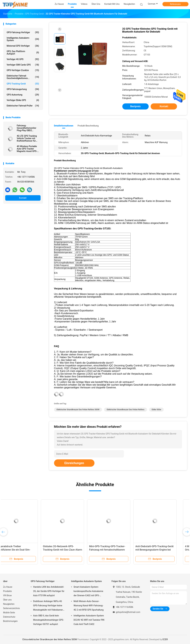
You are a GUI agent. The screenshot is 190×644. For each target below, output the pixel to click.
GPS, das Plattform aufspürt (23, 53)
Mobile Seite (9, 613)
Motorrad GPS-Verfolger (23, 46)
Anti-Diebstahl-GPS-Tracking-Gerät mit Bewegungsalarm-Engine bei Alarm (163, 550)
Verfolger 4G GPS (23, 59)
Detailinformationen (64, 126)
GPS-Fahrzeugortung (23, 89)
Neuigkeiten (9, 604)
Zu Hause (8, 587)
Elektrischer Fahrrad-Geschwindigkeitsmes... (23, 77)
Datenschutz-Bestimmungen (10, 619)
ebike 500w (156, 410)
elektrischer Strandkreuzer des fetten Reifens (126, 410)
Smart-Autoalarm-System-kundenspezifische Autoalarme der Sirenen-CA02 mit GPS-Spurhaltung (88, 592)
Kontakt (23, 198)
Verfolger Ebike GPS (23, 100)
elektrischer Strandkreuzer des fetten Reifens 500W (78, 410)
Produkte (8, 591)
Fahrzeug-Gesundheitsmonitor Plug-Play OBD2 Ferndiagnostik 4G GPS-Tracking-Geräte (28, 128)
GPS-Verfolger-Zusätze (23, 70)
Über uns (7, 600)
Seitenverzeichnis (12, 608)
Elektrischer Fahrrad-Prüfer (23, 106)
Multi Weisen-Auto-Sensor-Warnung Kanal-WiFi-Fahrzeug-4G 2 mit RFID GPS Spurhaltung (89, 606)
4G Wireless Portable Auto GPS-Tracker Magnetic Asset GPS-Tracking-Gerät (27, 149)
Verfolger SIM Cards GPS (23, 65)
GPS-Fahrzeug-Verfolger (23, 32)
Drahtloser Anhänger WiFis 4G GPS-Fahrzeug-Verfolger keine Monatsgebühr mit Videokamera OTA (49, 606)
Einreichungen (74, 463)
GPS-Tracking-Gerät (23, 84)
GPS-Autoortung (23, 95)
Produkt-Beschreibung (88, 126)
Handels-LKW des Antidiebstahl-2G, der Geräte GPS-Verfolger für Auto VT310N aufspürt (49, 591)
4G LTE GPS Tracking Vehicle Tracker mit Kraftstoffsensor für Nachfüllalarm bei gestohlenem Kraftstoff (28, 138)
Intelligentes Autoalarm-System (23, 39)
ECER (165, 639)
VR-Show (8, 595)
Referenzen (175, 4)
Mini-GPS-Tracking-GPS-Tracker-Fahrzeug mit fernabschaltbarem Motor (116, 550)
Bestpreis (135, 106)
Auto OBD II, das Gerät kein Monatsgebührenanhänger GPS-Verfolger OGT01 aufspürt (49, 620)
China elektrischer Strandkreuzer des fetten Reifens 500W (50, 639)
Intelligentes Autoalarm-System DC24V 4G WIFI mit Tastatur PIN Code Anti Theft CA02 (89, 620)
